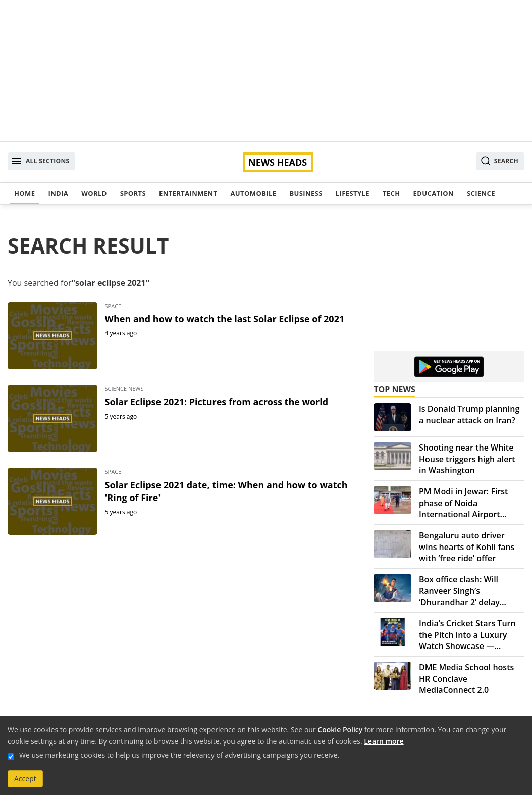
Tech (391, 193)
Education (434, 193)
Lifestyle (353, 193)
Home (24, 193)
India (58, 193)
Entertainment (188, 193)
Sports (133, 193)
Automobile (253, 193)
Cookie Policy (340, 730)
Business (306, 193)
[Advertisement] (266, 71)
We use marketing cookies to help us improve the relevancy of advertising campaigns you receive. (179, 755)
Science (481, 193)
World (94, 193)
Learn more (384, 741)
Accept (25, 779)
